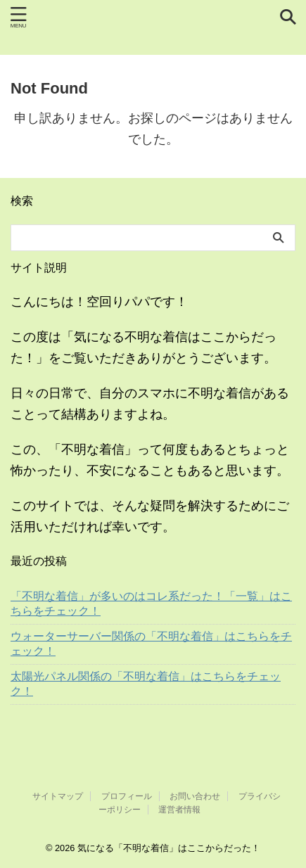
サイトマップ (58, 796)
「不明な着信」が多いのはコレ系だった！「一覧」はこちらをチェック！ (151, 604)
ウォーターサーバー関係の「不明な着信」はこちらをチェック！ (151, 644)
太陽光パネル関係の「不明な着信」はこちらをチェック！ (146, 684)
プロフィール (127, 796)
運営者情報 (179, 810)
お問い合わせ (195, 796)
